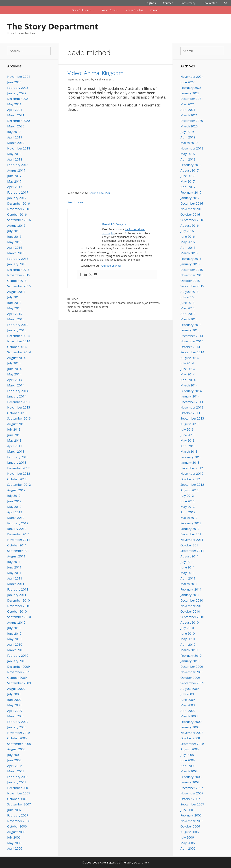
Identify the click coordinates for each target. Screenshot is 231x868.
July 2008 (14, 755)
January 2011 (17, 595)
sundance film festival (95, 307)
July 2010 (14, 628)
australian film (100, 303)
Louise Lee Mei (99, 193)
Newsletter (210, 3)
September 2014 (19, 352)
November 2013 (19, 407)
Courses (168, 3)
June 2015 (14, 303)
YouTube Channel (111, 266)
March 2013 (16, 451)
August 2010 (16, 622)
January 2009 (17, 727)
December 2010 (18, 600)
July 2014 (14, 363)
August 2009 (16, 689)
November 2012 (19, 473)
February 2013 (18, 457)
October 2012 (17, 479)
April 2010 (15, 644)
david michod (135, 303)
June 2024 (14, 82)
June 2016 (14, 237)
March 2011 (16, 584)
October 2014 (17, 347)
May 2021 (14, 104)
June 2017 (14, 176)
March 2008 (16, 771)
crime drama (118, 303)
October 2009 (17, 678)
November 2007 (19, 793)
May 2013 (14, 440)
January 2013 (17, 462)
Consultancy (188, 3)
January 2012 (17, 529)
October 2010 (17, 611)
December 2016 (18, 203)
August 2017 (16, 170)
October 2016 (17, 214)
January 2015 (17, 330)
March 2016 (16, 253)
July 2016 (14, 231)
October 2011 (17, 545)
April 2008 (15, 766)
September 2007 (19, 804)
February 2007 (18, 815)
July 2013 (14, 429)
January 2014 (17, 396)
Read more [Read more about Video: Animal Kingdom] (75, 202)
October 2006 (17, 826)
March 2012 (16, 518)
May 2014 (14, 374)
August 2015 (16, 292)
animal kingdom (81, 303)
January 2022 (17, 93)
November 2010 (19, 606)
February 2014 (18, 391)
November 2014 (19, 341)
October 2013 (17, 413)
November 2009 (19, 672)
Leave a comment (82, 311)
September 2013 (19, 418)
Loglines (151, 3)
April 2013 (15, 446)
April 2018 (15, 159)
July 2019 (14, 132)
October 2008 (17, 738)
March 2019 (16, 143)
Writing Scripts (110, 10)
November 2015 (19, 275)
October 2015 (17, 281)
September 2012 (19, 485)
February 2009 (18, 722)
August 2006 (16, 832)
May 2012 (14, 507)
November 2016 (19, 209)
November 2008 (19, 733)
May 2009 (14, 705)
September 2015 (19, 286)
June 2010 (14, 633)
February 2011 (18, 589)
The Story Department (53, 26)
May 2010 (14, 639)
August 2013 (16, 424)
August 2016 (16, 225)
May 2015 (14, 308)
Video (75, 299)
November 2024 (19, 77)
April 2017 (15, 187)
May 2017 (14, 181)
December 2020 (18, 121)
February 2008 (18, 777)
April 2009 (15, 711)
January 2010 (17, 661)
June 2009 (14, 700)
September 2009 (19, 683)
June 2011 (14, 567)
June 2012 (14, 501)
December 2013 (18, 402)
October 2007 (17, 799)
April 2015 (15, 314)
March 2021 (16, 115)
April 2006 (15, 848)
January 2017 (17, 198)
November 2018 (19, 148)
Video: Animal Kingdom (95, 73)
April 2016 (15, 248)
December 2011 (18, 534)
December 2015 (18, 270)
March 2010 (16, 650)
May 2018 (14, 154)
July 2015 (14, 297)
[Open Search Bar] (226, 3)
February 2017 (18, 192)
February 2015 (18, 325)
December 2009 (18, 667)
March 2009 (16, 716)
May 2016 (14, 242)
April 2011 (15, 578)
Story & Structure (85, 10)
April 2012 (15, 512)
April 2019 (15, 137)
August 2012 (16, 490)
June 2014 (14, 369)
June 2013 (14, 435)
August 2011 (16, 556)
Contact (154, 10)
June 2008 (14, 760)
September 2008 (19, 744)
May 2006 (14, 843)
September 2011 (19, 551)
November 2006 (19, 821)
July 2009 (14, 694)
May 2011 (14, 573)
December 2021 (18, 99)
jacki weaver (152, 303)
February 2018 (18, 165)
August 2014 (16, 358)
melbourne (74, 307)
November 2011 (19, 540)
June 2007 (14, 810)
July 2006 (14, 837)
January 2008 (17, 782)
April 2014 (15, 380)
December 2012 (18, 468)
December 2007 (18, 788)
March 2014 (16, 385)
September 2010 (19, 617)
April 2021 (15, 110)
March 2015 (16, 319)
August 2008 (16, 749)
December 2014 (18, 336)
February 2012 (18, 523)
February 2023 (18, 88)
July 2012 (14, 496)
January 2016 (17, 264)
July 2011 (14, 562)
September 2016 (19, 220)
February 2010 (18, 656)
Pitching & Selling (134, 10)
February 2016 (18, 259)
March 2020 (16, 126)
